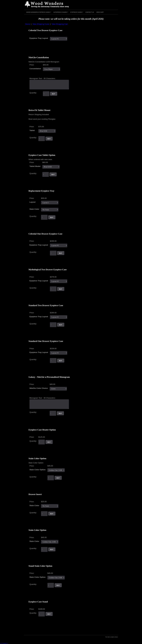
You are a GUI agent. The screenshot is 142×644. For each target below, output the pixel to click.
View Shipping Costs (41, 24)
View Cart (100, 12)
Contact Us (90, 12)
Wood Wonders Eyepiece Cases (39, 13)
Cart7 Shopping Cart (4, 643)
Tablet (32, 130)
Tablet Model (35, 166)
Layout (32, 202)
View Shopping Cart (60, 24)
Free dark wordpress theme (112, 637)
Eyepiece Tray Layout (39, 38)
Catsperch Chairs (61, 13)
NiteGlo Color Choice (39, 388)
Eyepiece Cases (77, 13)
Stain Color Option (38, 470)
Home (28, 24)
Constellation (35, 69)
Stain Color (34, 209)
